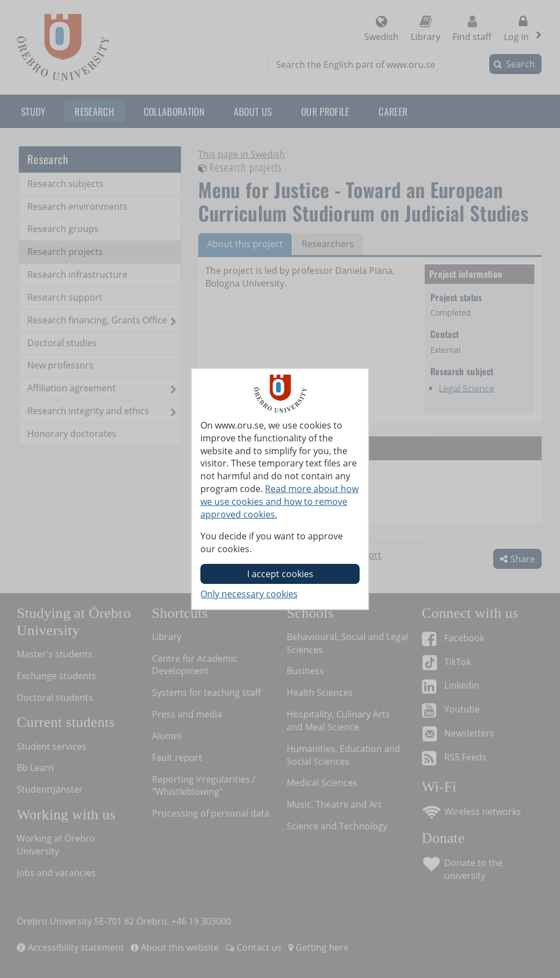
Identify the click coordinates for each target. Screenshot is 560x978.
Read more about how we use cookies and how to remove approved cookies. (279, 502)
